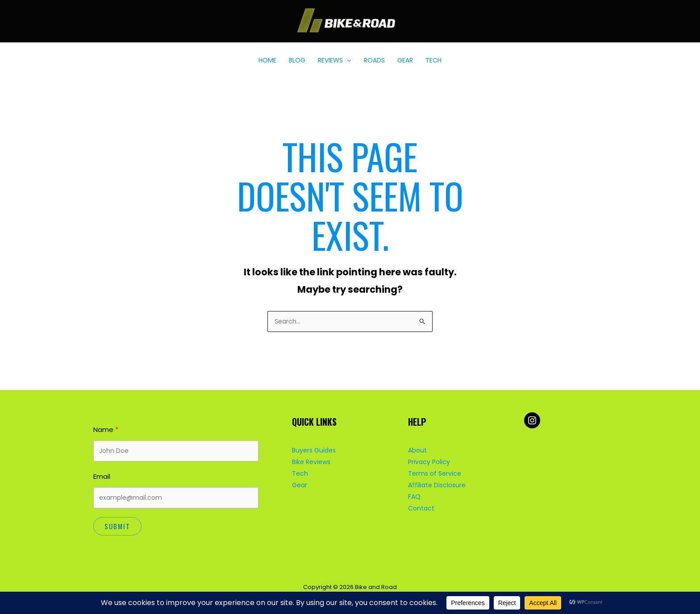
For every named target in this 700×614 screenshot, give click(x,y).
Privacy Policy (429, 462)
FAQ (414, 497)
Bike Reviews (311, 462)
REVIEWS (334, 60)
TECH (433, 60)
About (417, 450)
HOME (267, 60)
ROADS (374, 60)
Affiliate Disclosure (437, 485)
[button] (347, 60)
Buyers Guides (314, 450)
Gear (300, 485)
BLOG (297, 60)
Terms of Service (435, 473)
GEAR (405, 60)
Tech (300, 473)
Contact (421, 508)
